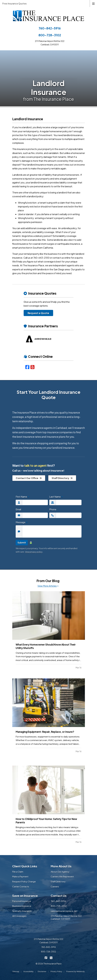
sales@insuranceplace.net (64, 911)
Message (22, 522)
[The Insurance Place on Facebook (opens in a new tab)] (46, 957)
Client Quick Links (25, 866)
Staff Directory (62, 478)
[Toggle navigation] (93, 3)
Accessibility (28, 971)
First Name (23, 497)
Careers (55, 886)
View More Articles (48, 586)
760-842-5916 (50, 28)
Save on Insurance (25, 896)
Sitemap (16, 971)
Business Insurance (22, 906)
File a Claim (18, 872)
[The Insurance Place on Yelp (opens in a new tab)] (51, 957)
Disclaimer (42, 971)
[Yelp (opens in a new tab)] (32, 367)
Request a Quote (38, 313)
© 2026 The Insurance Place (49, 964)
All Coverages (19, 916)
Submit (22, 543)
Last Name (56, 497)
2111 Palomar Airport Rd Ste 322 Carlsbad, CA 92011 (66, 917)
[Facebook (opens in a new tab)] (27, 367)
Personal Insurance (22, 901)
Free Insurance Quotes (14, 4)
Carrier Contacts (21, 886)
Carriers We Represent (62, 876)
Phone (53, 509)
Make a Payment (20, 876)
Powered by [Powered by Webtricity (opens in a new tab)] (75, 971)
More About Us (61, 866)
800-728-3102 (50, 35)
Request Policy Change (24, 881)
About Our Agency (60, 872)
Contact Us (59, 896)
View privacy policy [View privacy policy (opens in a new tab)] (34, 552)
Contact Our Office (29, 478)
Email (18, 509)
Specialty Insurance (22, 911)
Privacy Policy (56, 971)
